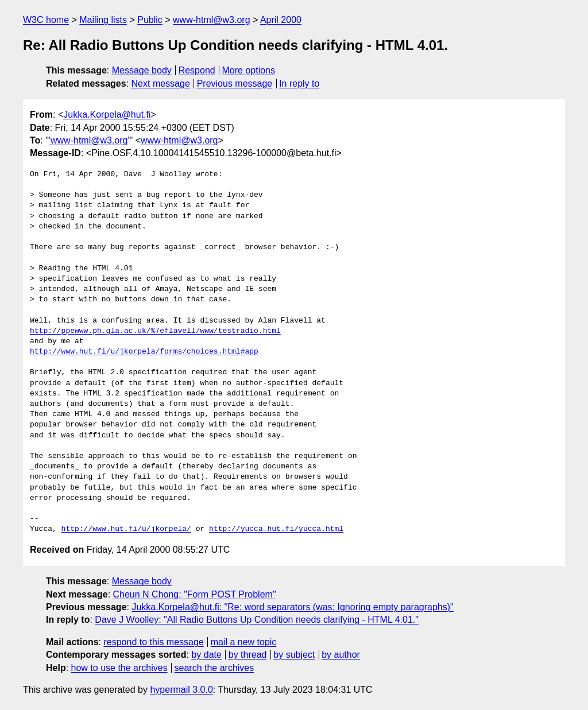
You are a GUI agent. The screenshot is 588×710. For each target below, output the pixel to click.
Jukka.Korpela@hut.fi (107, 115)
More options (249, 70)
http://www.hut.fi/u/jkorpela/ (126, 529)
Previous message (235, 84)
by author (341, 655)
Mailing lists (103, 20)
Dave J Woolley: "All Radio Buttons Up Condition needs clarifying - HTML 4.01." (257, 620)
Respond (197, 70)
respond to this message (153, 642)
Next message (161, 84)
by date (206, 655)
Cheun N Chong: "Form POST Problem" (195, 594)
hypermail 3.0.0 (181, 690)
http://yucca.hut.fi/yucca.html (276, 529)
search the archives (214, 668)
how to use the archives (119, 668)
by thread (248, 655)
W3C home (46, 20)
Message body (142, 70)
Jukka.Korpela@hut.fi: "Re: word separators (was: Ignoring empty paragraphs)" (292, 607)
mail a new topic (244, 642)
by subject (294, 655)
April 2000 (281, 20)
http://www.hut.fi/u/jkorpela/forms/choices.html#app (144, 352)
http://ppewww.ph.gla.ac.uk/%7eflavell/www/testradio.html (155, 331)
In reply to (299, 84)
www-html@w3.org (211, 20)
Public (150, 20)
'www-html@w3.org (88, 140)
